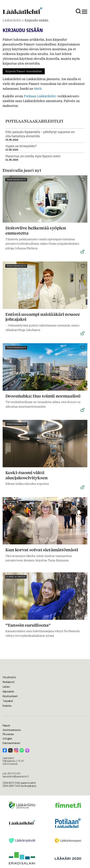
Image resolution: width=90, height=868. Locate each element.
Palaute (6, 726)
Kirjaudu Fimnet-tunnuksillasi (24, 71)
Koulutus (7, 706)
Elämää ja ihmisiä (16, 577)
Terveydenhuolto (16, 180)
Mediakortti (9, 682)
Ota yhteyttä (9, 677)
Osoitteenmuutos (12, 730)
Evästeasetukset (11, 743)
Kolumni (11, 501)
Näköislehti (8, 692)
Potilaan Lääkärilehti (40, 96)
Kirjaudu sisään (37, 20)
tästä (38, 89)
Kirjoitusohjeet (10, 696)
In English (7, 739)
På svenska (8, 734)
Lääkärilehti (12, 20)
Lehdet (6, 687)
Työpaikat (8, 701)
